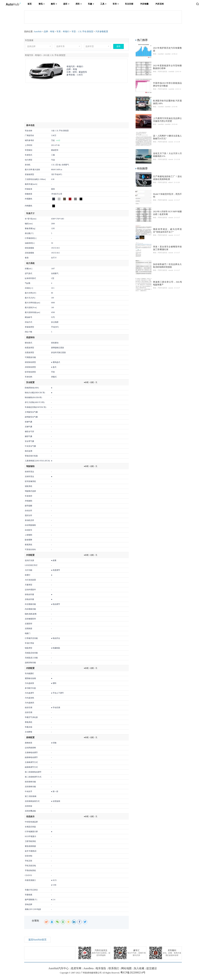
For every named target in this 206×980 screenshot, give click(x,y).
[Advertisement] (76, 104)
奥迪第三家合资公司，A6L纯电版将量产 (167, 283)
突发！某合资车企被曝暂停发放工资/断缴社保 (167, 248)
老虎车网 (76, 968)
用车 (78, 4)
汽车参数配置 (102, 31)
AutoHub (38, 31)
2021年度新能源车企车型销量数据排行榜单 (167, 67)
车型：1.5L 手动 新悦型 (82, 31)
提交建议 (152, 968)
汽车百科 (160, 4)
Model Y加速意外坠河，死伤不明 (167, 195)
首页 (30, 4)
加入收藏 (139, 968)
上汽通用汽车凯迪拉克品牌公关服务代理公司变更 (167, 120)
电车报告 (101, 968)
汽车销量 (144, 4)
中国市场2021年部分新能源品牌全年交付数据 (167, 84)
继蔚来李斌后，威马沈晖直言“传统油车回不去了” (167, 231)
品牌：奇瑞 (49, 31)
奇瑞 (75, 69)
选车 (65, 4)
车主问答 (129, 4)
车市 (115, 4)
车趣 (90, 4)
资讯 (41, 4)
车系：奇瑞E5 (63, 31)
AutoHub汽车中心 (59, 968)
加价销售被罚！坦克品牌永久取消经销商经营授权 (167, 266)
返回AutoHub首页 (38, 940)
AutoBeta (89, 968)
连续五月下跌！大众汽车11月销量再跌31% (167, 155)
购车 (53, 4)
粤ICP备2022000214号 (133, 973)
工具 (102, 4)
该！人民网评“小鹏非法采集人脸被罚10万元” (167, 137)
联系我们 (113, 968)
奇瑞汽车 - (75, 66)
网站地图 (126, 968)
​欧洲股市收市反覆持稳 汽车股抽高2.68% (167, 102)
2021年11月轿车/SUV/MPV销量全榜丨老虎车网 (167, 213)
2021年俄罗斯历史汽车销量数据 (167, 49)
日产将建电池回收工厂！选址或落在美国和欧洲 (167, 178)
